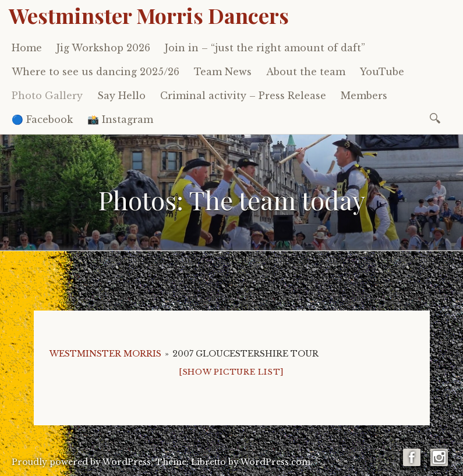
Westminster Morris (105, 354)
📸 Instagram (120, 119)
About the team (306, 72)
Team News (223, 72)
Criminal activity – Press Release (243, 96)
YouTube (382, 72)
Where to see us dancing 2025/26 (96, 72)
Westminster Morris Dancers (149, 15)
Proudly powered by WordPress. (82, 462)
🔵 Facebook (42, 119)
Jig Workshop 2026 (103, 48)
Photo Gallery (47, 96)
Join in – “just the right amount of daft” (265, 48)
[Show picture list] (231, 372)
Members (364, 96)
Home (27, 48)
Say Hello (121, 96)
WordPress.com (275, 462)
